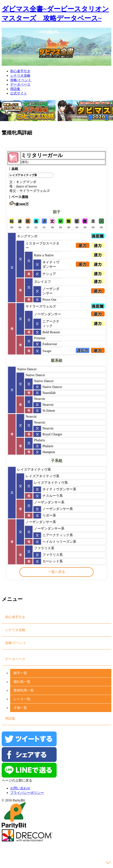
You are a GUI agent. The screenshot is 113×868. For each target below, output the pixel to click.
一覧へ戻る (57, 572)
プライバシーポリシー (27, 793)
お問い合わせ (20, 788)
